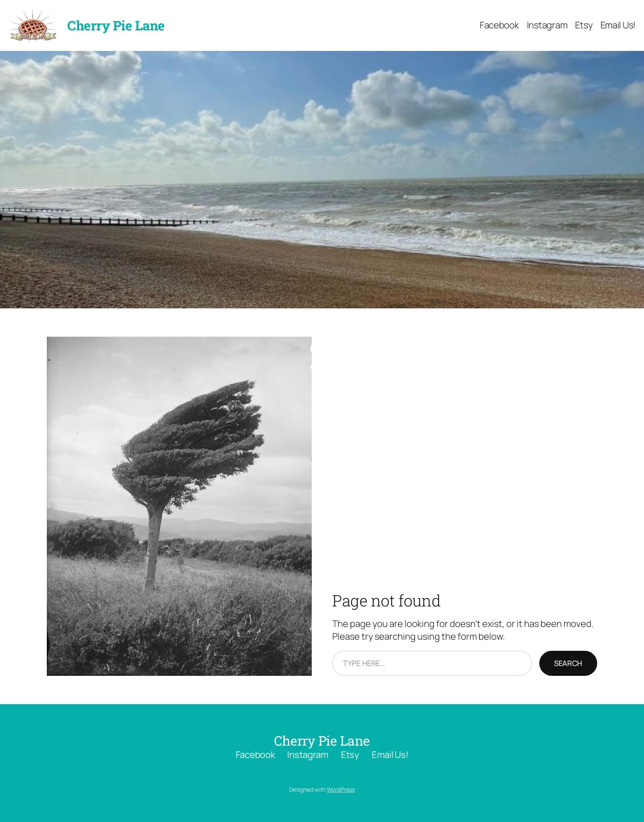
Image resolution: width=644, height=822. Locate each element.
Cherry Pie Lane (116, 25)
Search (568, 663)
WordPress (341, 789)
